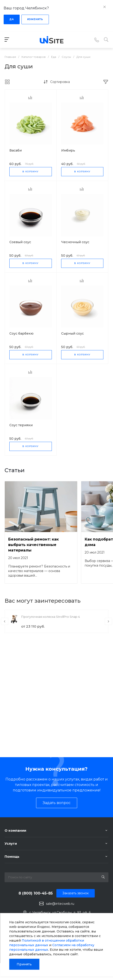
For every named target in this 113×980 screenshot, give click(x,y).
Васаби (16, 150)
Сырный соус (72, 333)
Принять (24, 964)
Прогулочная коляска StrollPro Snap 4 (51, 617)
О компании (15, 831)
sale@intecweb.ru (60, 904)
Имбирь (68, 150)
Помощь (12, 857)
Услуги (11, 844)
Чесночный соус (75, 242)
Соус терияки (21, 425)
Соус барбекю (21, 333)
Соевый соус (20, 242)
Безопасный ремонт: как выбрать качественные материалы (33, 545)
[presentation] (5, 621)
